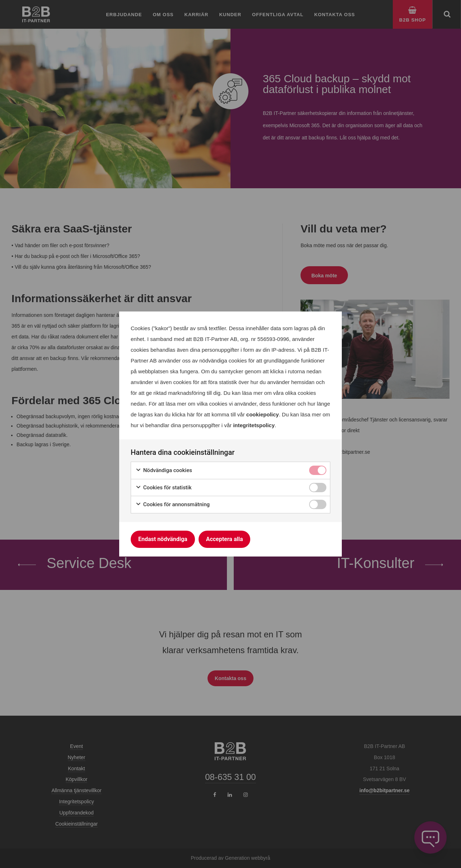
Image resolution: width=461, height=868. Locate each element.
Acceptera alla (225, 539)
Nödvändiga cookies (164, 470)
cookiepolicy (263, 414)
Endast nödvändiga (163, 539)
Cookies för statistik (164, 488)
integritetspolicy (254, 425)
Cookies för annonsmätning (173, 505)
